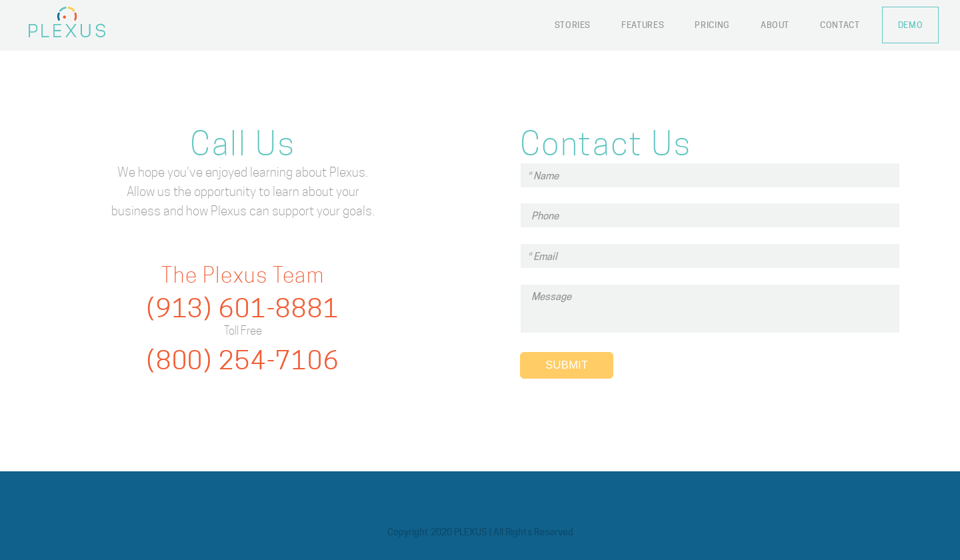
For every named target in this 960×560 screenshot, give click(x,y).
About (775, 25)
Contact (840, 25)
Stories (573, 25)
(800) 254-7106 (243, 360)
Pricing (712, 25)
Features (643, 25)
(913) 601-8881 (243, 308)
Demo (911, 25)
